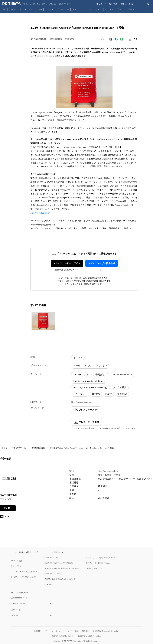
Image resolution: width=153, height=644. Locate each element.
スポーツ (130, 9)
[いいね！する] (102, 39)
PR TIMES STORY (51, 558)
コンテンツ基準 (72, 631)
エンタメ (49, 9)
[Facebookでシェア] (116, 39)
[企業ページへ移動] (9, 479)
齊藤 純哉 (122, 394)
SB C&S (77, 375)
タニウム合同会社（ (97, 375)
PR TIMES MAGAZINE (53, 574)
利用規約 (85, 631)
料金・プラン (16, 566)
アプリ (39, 9)
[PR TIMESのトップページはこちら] (37, 4)
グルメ (120, 9)
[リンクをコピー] (135, 39)
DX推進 (96, 394)
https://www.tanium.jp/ (40, 213)
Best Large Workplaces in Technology (90, 387)
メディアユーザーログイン (67, 263)
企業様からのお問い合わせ (62, 636)
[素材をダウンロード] (130, 39)
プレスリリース (19, 448)
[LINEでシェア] (122, 39)
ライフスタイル (95, 9)
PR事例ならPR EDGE (94, 568)
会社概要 (37, 631)
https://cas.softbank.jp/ (81, 402)
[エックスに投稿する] (111, 39)
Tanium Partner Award (122, 375)
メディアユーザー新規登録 (101, 263)
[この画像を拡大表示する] (43, 321)
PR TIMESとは (16, 561)
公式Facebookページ (19, 598)
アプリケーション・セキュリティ (90, 366)
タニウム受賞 (120, 387)
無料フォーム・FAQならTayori (98, 563)
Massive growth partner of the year (89, 381)
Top (4, 9)
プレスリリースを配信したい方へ (24, 577)
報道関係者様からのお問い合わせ (106, 631)
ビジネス (109, 9)
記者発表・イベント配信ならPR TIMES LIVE (62, 568)
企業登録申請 (127, 4)
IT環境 (109, 394)
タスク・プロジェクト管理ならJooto (100, 558)
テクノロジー (15, 9)
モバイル (29, 9)
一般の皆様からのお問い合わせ (89, 636)
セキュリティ (80, 394)
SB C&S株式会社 (38, 448)
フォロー (8, 508)
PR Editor (48, 584)
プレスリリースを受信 (107, 4)
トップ (5, 448)
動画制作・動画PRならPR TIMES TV (59, 563)
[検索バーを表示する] (149, 4)
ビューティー (63, 9)
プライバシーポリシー (53, 631)
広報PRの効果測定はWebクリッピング (60, 579)
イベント (78, 358)
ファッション (78, 9)
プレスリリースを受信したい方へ (24, 571)
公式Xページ (16, 610)
